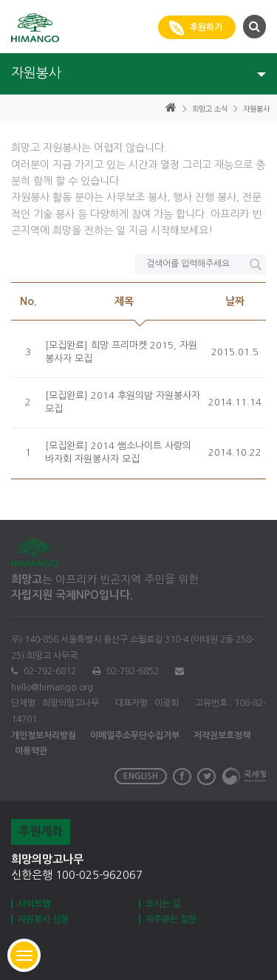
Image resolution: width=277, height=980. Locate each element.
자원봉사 (256, 109)
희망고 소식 (210, 109)
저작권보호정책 (222, 736)
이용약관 (31, 751)
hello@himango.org (52, 688)
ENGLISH (141, 776)
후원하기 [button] (197, 28)
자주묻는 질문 (171, 919)
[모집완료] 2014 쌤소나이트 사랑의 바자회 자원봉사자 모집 (118, 453)
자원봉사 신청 (43, 919)
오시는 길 (163, 904)
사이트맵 (34, 904)
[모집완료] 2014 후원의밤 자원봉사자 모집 (123, 402)
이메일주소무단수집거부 (135, 736)
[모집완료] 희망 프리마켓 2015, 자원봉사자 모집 (121, 352)
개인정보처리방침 (44, 736)
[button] (253, 26)
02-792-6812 (49, 671)
